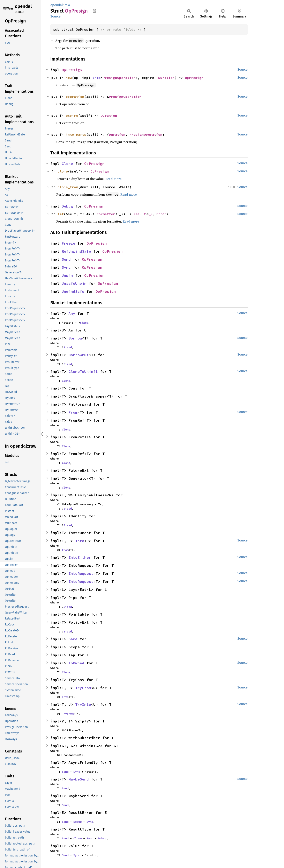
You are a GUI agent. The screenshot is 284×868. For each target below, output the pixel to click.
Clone (67, 164)
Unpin (67, 275)
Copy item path (94, 11)
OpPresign (72, 70)
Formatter (106, 214)
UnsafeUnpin (74, 283)
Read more (113, 179)
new (69, 78)
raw (67, 5)
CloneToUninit (83, 372)
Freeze (68, 243)
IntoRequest (81, 573)
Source (55, 16)
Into (97, 78)
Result (140, 214)
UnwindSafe (73, 291)
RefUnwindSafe (76, 251)
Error (161, 214)
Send (66, 259)
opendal (23, 6)
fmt (61, 214)
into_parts (76, 134)
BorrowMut (79, 355)
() (150, 214)
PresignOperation (119, 78)
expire (72, 115)
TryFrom (83, 688)
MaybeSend (79, 779)
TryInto (83, 704)
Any (72, 313)
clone (63, 171)
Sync (66, 267)
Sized (84, 323)
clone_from (68, 187)
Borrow (75, 338)
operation (75, 97)
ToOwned (76, 663)
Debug (67, 206)
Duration (166, 78)
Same (73, 639)
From (73, 412)
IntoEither (80, 557)
